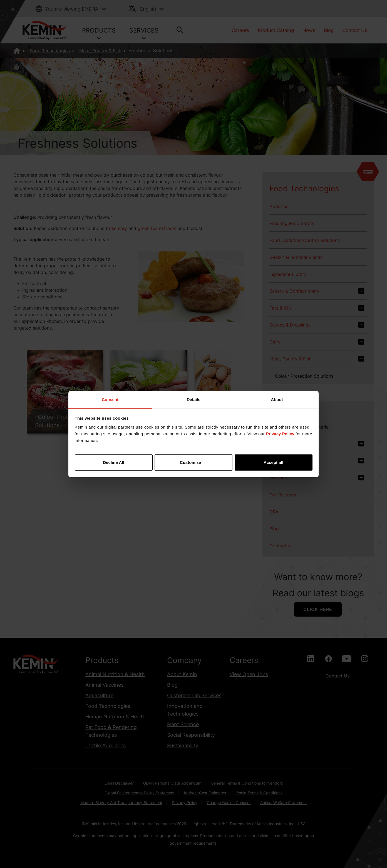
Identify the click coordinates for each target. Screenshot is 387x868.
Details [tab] (193, 400)
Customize (194, 462)
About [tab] (277, 400)
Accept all (273, 462)
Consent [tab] (110, 400)
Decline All (113, 462)
